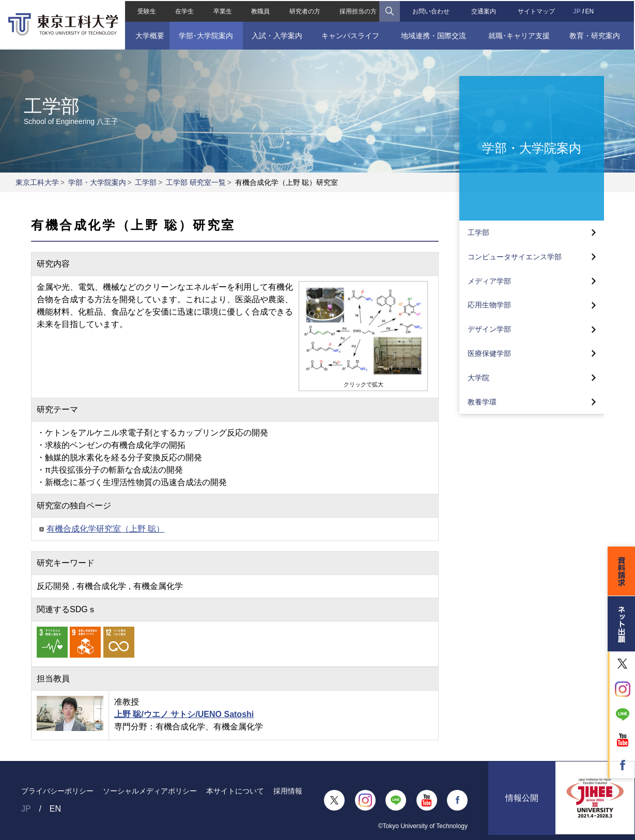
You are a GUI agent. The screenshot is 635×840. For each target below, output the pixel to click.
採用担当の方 (358, 10)
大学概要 (149, 35)
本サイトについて (235, 791)
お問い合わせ (431, 10)
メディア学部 (489, 281)
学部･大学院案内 (205, 35)
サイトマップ (537, 10)
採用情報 (288, 791)
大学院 (478, 378)
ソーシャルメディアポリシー (150, 791)
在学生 (184, 10)
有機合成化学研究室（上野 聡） (105, 529)
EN (590, 10)
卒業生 (222, 10)
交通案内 (484, 10)
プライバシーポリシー (57, 791)
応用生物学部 (489, 305)
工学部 (146, 182)
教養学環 (482, 402)
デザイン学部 (489, 329)
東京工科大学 (37, 182)
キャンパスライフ (350, 35)
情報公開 (522, 800)
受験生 (146, 10)
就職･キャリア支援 (520, 35)
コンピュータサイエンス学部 (515, 257)
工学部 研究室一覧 (196, 182)
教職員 (260, 10)
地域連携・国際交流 (433, 35)
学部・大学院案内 (97, 182)
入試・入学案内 (276, 35)
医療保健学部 (489, 353)
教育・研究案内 (596, 35)
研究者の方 (304, 10)
